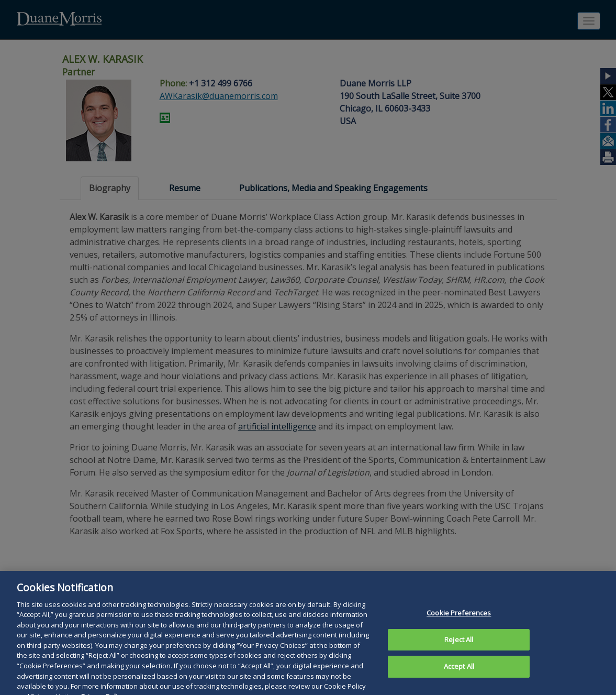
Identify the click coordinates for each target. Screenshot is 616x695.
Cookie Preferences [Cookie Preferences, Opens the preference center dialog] (459, 619)
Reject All (459, 645)
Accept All (459, 672)
